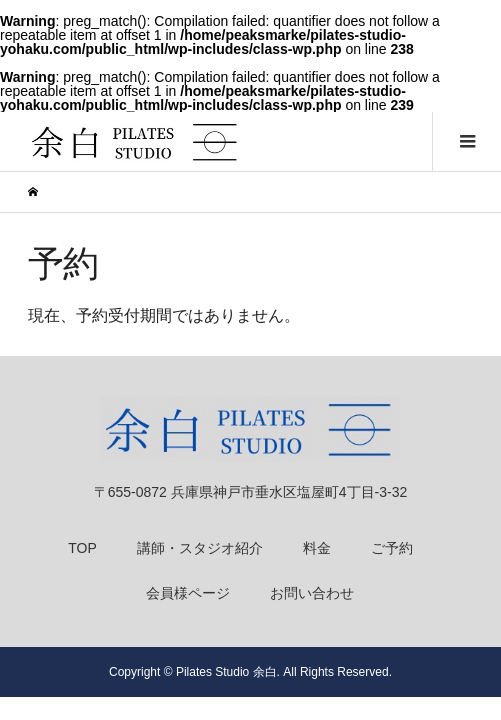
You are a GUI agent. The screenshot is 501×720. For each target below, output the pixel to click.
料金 (317, 548)
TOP (82, 548)
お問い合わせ (312, 593)
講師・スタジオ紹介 (200, 548)
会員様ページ (188, 593)
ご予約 (392, 548)
